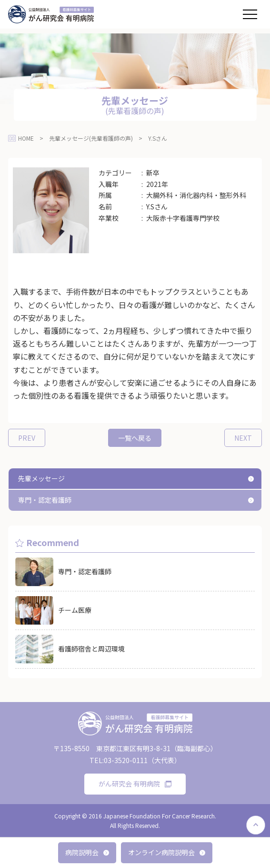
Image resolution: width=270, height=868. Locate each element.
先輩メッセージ (41, 478)
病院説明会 (87, 852)
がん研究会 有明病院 (135, 784)
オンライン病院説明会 (167, 852)
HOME (26, 138)
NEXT (243, 438)
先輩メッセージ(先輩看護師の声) (91, 138)
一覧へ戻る (135, 438)
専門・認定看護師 (45, 500)
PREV (27, 438)
